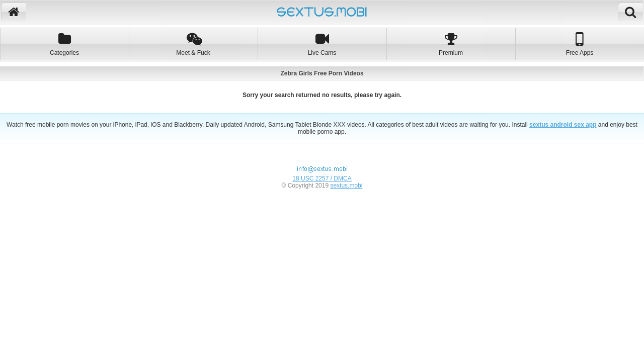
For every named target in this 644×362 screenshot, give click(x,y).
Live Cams (322, 44)
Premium (451, 44)
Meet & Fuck (193, 44)
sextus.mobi (346, 186)
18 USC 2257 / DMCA (322, 178)
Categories (64, 44)
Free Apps (580, 44)
